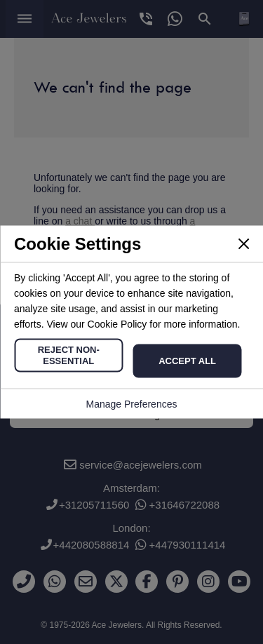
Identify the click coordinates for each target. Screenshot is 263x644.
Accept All (187, 361)
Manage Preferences (132, 404)
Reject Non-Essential (69, 355)
